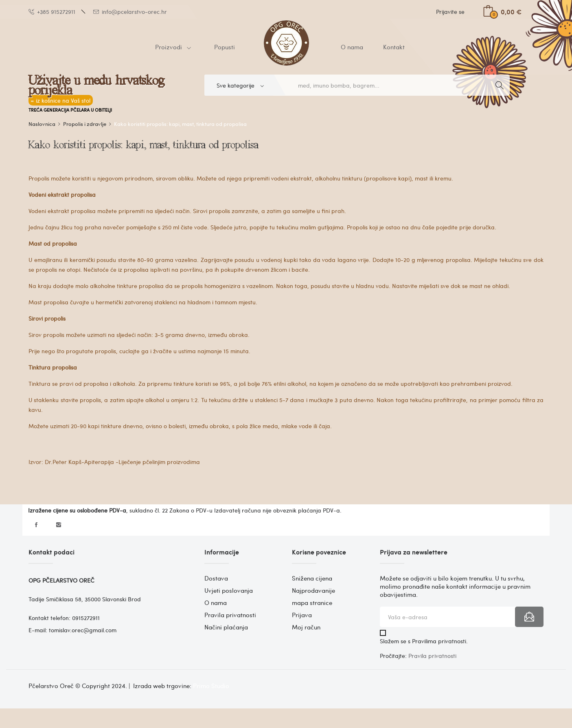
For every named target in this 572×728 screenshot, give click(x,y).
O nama (216, 603)
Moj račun (306, 627)
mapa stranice (312, 603)
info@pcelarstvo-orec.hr (130, 12)
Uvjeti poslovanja (229, 590)
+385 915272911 (52, 12)
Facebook (36, 525)
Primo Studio (211, 686)
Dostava (216, 578)
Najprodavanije (313, 590)
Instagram (59, 525)
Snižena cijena (312, 578)
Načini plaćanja (226, 627)
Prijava (302, 615)
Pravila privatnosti (230, 615)
